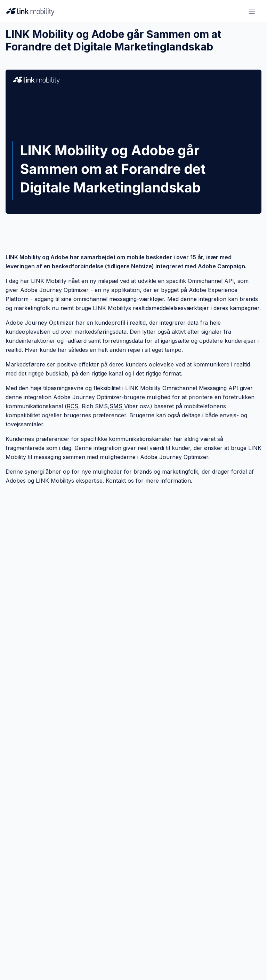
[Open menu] (252, 11)
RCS (72, 406)
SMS (117, 406)
